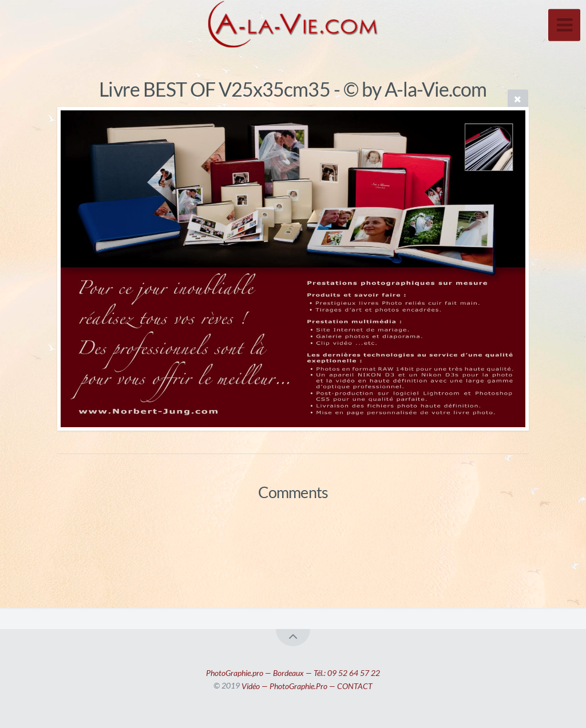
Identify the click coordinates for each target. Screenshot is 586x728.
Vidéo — (256, 685)
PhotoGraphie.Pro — (303, 685)
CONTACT (355, 685)
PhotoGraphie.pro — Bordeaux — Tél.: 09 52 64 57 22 (293, 672)
